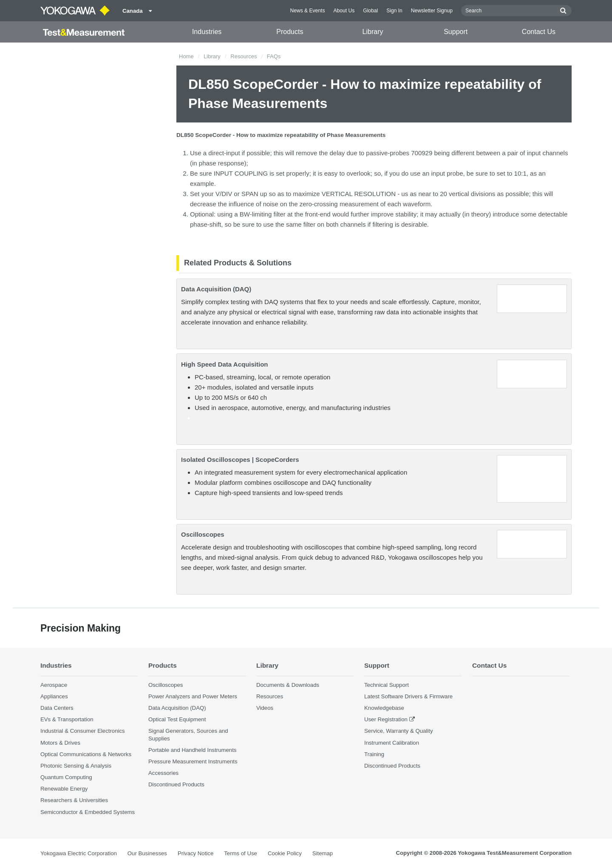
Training (374, 754)
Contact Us (539, 32)
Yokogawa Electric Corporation (79, 853)
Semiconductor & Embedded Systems (88, 812)
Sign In (394, 11)
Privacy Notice (195, 853)
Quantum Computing (66, 777)
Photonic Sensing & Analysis (76, 766)
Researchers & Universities (74, 800)
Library (373, 32)
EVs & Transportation (67, 719)
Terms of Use (241, 853)
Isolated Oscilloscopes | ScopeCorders (240, 460)
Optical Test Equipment (177, 719)
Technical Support (387, 685)
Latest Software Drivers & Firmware (408, 696)
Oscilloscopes (203, 534)
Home (186, 56)
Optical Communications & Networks (86, 754)
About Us (344, 11)
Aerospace (54, 685)
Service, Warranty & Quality (398, 731)
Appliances (54, 696)
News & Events (307, 11)
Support (456, 32)
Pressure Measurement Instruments (193, 761)
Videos (265, 708)
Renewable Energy (64, 789)
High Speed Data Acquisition (224, 364)
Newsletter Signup (432, 11)
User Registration (386, 719)
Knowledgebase (384, 708)
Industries (207, 32)
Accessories (163, 773)
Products (290, 32)
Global (370, 11)
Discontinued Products (176, 784)
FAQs (274, 56)
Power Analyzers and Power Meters (193, 696)
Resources (244, 56)
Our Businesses (147, 853)
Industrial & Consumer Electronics (83, 731)
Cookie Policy (285, 853)
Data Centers (57, 708)
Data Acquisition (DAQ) (216, 289)
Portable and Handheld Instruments (192, 750)
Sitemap (323, 853)
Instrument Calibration (392, 743)
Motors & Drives (60, 743)
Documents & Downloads (288, 685)
